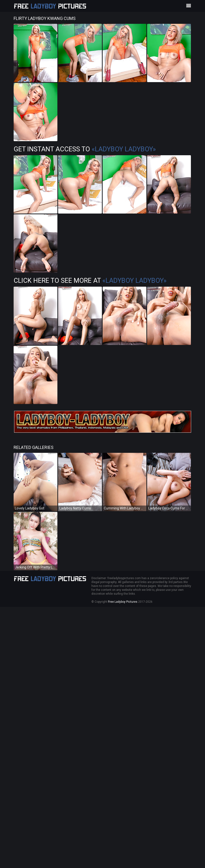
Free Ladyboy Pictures (123, 602)
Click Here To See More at (90, 281)
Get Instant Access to (85, 149)
